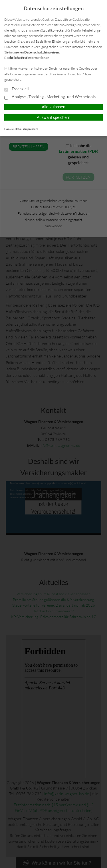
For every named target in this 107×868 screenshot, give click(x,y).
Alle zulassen (53, 107)
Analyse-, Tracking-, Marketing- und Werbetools (50, 97)
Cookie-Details (14, 129)
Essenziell (17, 89)
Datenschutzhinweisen (42, 52)
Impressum (31, 129)
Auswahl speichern (54, 117)
